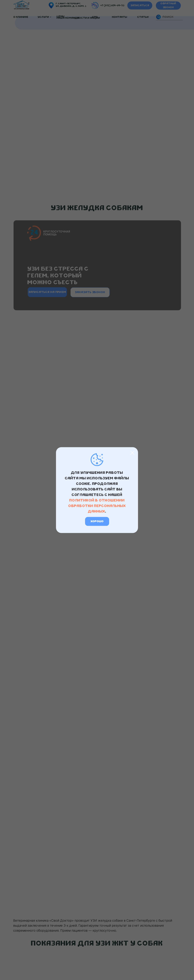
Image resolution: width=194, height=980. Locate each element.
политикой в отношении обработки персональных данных (97, 506)
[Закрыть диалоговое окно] (132, 453)
